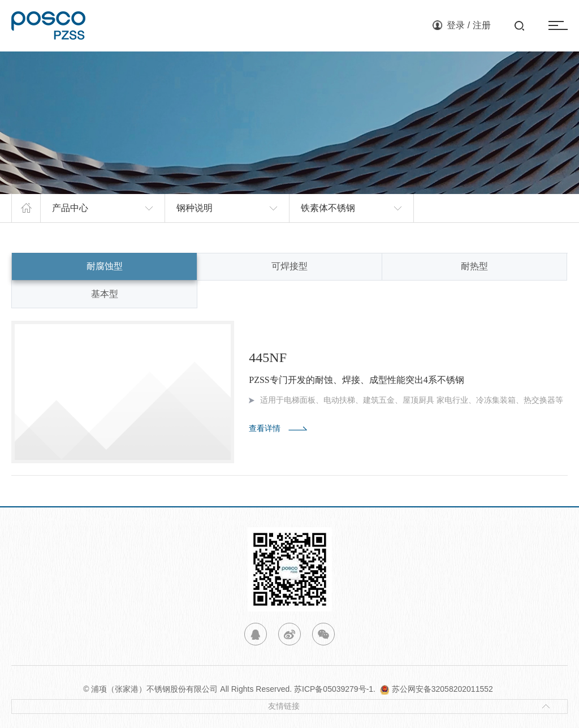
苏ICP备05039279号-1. (337, 689)
